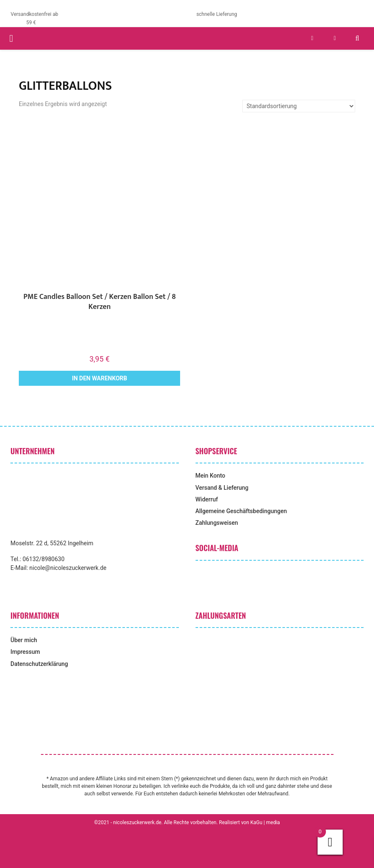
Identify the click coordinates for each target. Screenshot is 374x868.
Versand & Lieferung (222, 488)
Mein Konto (210, 476)
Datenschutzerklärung (39, 664)
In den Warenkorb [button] (99, 378)
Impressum (25, 652)
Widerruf (207, 499)
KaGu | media (265, 822)
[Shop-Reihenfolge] (299, 106)
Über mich (24, 640)
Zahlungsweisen (217, 523)
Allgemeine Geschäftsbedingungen (241, 511)
